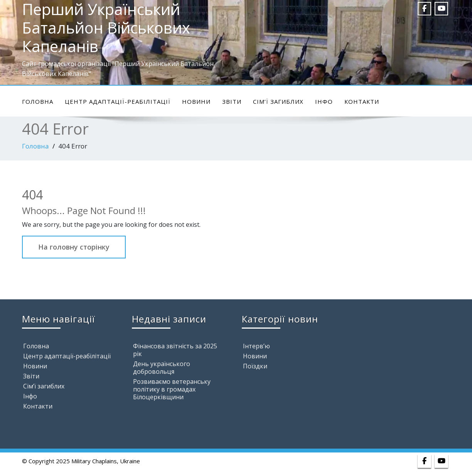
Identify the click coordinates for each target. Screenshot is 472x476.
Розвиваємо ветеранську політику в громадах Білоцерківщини (172, 389)
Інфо (324, 101)
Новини (196, 101)
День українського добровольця (162, 368)
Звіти (232, 101)
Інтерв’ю (256, 346)
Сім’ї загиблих (278, 101)
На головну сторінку (74, 247)
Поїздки (255, 366)
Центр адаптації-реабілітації (118, 101)
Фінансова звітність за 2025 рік (175, 350)
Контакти (362, 101)
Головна (38, 101)
